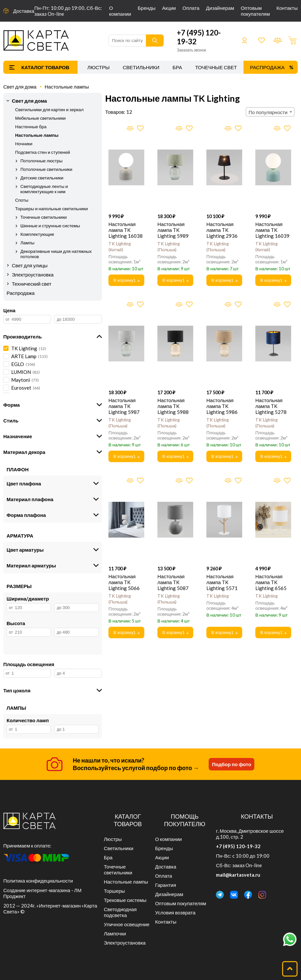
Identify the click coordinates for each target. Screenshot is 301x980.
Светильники (141, 67)
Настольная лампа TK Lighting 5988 (173, 406)
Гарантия (166, 885)
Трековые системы (125, 900)
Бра (177, 67)
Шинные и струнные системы (50, 226)
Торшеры (114, 891)
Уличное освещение (127, 924)
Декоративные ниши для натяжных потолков (56, 254)
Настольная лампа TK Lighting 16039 (272, 230)
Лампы (27, 243)
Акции (169, 8)
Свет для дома (20, 87)
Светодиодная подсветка (120, 912)
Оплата (191, 8)
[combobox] (270, 112)
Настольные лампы (67, 87)
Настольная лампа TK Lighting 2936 (222, 230)
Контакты (287, 8)
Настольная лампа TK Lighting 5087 (173, 582)
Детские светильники (42, 178)
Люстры (99, 67)
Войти (244, 40)
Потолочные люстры (41, 161)
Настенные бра (31, 127)
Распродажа (267, 67)
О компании (120, 11)
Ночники (24, 144)
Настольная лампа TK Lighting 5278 (271, 406)
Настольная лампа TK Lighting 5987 (124, 406)
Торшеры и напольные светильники (51, 209)
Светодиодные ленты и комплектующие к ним (44, 189)
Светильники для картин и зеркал (49, 110)
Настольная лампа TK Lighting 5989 (173, 230)
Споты (22, 200)
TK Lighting (218, 596)
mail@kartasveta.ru (238, 875)
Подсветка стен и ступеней (43, 152)
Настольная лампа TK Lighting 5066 (124, 582)
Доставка (24, 11)
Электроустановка (33, 275)
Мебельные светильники (40, 118)
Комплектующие (37, 234)
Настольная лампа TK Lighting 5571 (222, 582)
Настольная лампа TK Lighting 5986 (222, 406)
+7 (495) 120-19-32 (238, 846)
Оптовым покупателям (255, 11)
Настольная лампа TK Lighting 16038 (126, 230)
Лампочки (115, 933)
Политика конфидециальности (38, 881)
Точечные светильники (228, 67)
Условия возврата (175, 912)
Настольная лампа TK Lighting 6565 (271, 582)
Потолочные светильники (46, 169)
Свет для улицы (30, 265)
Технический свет (32, 284)
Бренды (147, 8)
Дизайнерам (220, 8)
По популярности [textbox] (268, 112)
